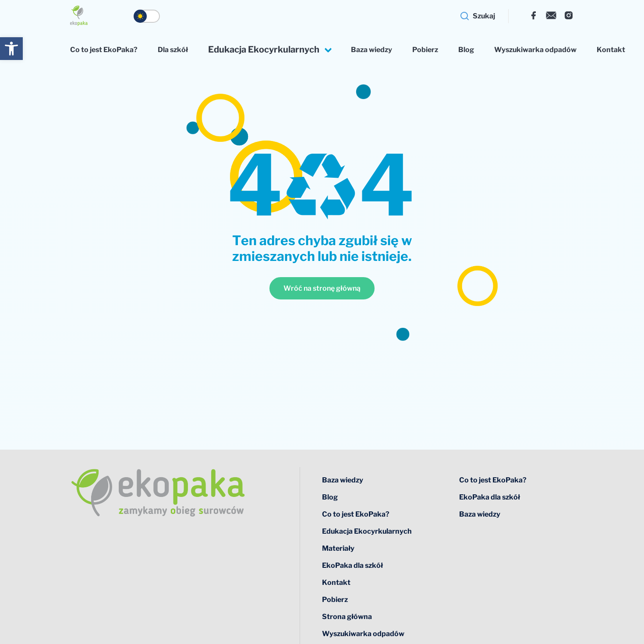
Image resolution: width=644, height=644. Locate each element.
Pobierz (425, 50)
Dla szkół (173, 50)
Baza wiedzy (372, 50)
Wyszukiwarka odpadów (535, 50)
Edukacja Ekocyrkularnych (264, 49)
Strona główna (347, 617)
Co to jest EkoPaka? (104, 50)
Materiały (338, 548)
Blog (466, 50)
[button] (11, 49)
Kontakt (611, 50)
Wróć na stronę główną (322, 288)
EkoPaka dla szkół (352, 565)
